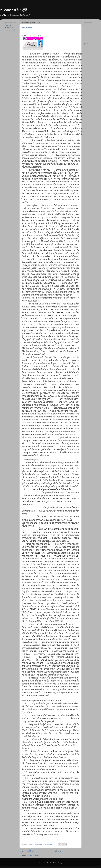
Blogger (61, 863)
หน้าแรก (58, 851)
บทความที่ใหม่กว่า (29, 851)
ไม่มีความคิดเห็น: (50, 844)
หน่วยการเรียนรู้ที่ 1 (15, 10)
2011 (7, 25)
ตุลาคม (10, 28)
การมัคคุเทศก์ (27, 27)
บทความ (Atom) (35, 855)
